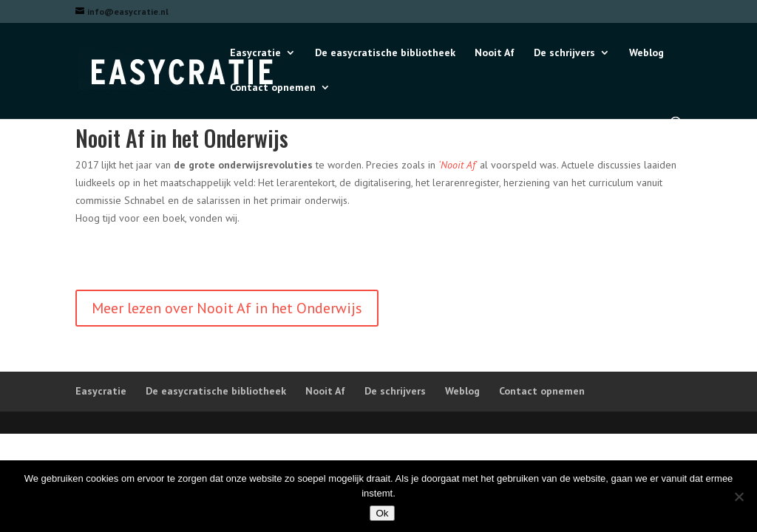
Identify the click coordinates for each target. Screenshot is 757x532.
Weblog (646, 53)
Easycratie (255, 53)
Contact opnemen (273, 88)
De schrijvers (564, 53)
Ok (382, 513)
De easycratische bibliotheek (385, 53)
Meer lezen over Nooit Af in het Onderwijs (227, 308)
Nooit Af (495, 53)
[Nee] (739, 497)
